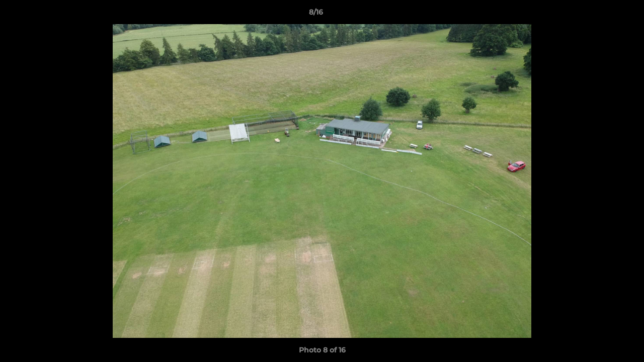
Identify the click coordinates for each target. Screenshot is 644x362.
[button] (602, 15)
